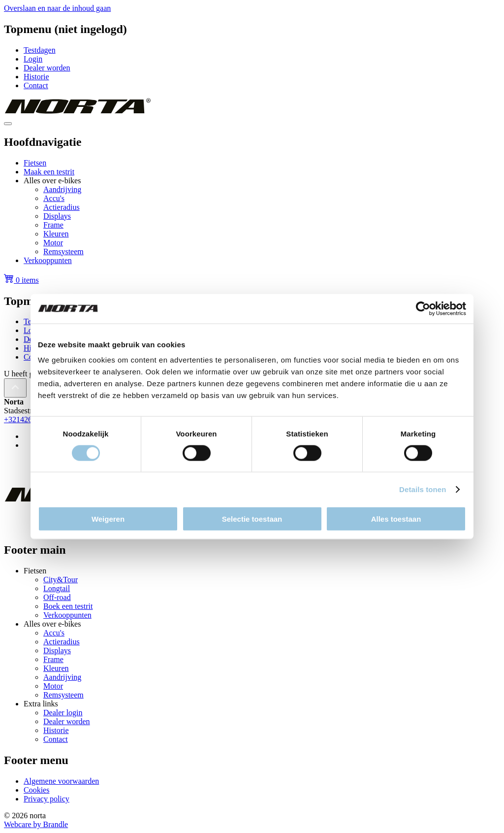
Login (33, 59)
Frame (53, 225)
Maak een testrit (49, 172)
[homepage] (77, 112)
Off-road (57, 597)
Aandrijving (62, 189)
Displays (57, 216)
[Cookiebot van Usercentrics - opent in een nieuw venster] (423, 308)
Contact (36, 85)
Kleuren (56, 234)
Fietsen (35, 163)
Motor (53, 243)
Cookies (36, 790)
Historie (36, 77)
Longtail (57, 588)
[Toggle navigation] (8, 124)
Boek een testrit (68, 606)
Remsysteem (63, 251)
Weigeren (108, 519)
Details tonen (423, 489)
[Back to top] (15, 388)
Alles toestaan (396, 519)
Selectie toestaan (252, 519)
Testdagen (40, 50)
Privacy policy (47, 799)
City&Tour (61, 580)
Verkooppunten (48, 260)
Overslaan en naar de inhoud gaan (57, 8)
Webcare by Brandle (36, 824)
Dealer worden (47, 68)
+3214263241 (26, 419)
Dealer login (63, 713)
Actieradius (62, 207)
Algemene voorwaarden (61, 781)
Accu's (54, 198)
